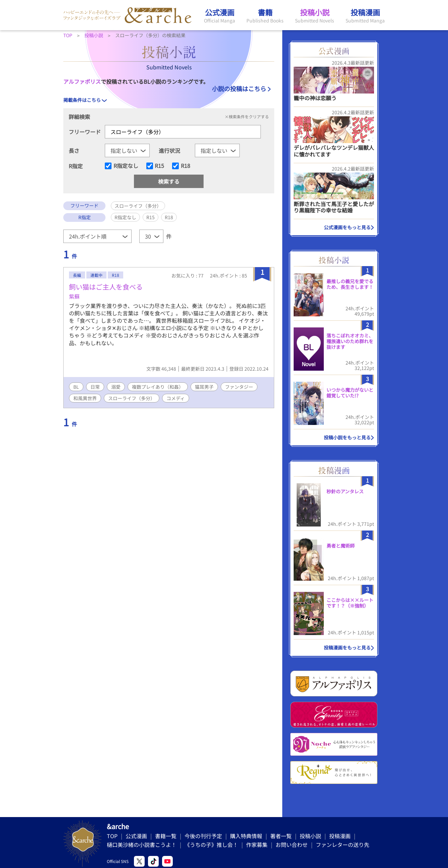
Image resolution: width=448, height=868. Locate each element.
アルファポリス (82, 81)
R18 (185, 166)
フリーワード (85, 132)
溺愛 (116, 387)
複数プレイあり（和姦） (158, 387)
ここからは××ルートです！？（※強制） (350, 603)
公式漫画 (136, 836)
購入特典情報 (246, 836)
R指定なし (126, 166)
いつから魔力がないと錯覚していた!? (350, 393)
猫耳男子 (204, 387)
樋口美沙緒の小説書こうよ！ (142, 845)
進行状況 (169, 150)
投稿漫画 (340, 836)
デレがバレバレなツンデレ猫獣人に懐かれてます (334, 151)
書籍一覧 (166, 836)
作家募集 (257, 845)
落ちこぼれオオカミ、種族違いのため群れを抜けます (350, 341)
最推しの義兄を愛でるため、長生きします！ (350, 284)
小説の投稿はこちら (239, 88)
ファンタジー (239, 387)
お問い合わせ (292, 845)
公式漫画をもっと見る (347, 227)
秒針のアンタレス (345, 491)
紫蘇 (74, 296)
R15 (159, 166)
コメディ (176, 398)
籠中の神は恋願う (315, 98)
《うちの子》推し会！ (211, 845)
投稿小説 (310, 836)
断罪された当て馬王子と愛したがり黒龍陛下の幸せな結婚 (334, 207)
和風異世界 (85, 398)
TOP (112, 836)
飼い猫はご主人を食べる (106, 287)
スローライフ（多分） (132, 398)
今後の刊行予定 (203, 836)
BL (76, 387)
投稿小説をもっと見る (347, 437)
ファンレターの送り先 (343, 845)
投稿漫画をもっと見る (347, 647)
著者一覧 (281, 836)
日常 (95, 387)
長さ (74, 150)
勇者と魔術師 (341, 546)
